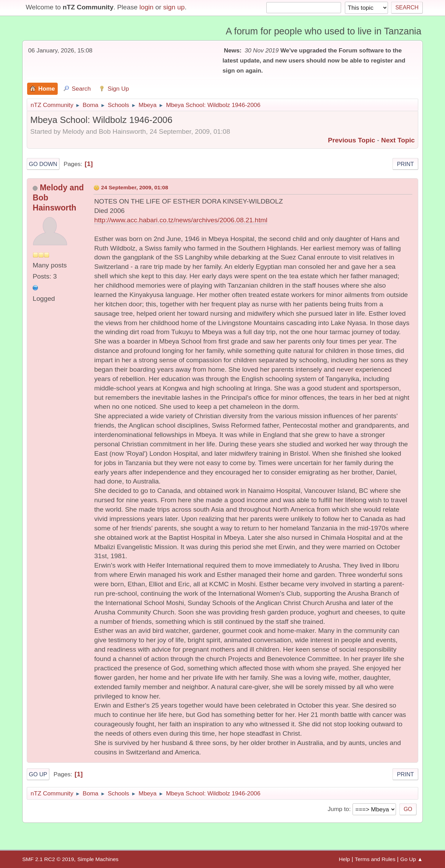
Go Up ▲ (411, 859)
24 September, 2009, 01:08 (135, 187)
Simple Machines (98, 859)
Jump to (338, 809)
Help (345, 859)
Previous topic (351, 140)
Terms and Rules (375, 859)
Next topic (398, 140)
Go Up (38, 774)
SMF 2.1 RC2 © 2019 (48, 859)
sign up (174, 7)
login (147, 7)
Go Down (43, 164)
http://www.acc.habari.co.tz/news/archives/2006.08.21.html (181, 220)
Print (406, 164)
